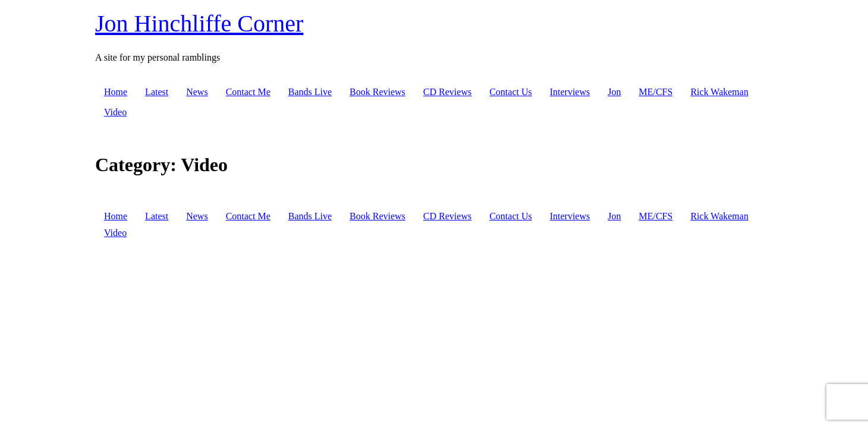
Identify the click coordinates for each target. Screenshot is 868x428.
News (197, 92)
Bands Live (310, 92)
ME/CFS (655, 92)
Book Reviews (378, 92)
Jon (614, 92)
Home (116, 92)
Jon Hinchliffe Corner (199, 23)
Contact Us (511, 92)
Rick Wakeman (719, 92)
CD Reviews (447, 92)
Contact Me (248, 92)
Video (115, 112)
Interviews (570, 92)
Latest (157, 92)
